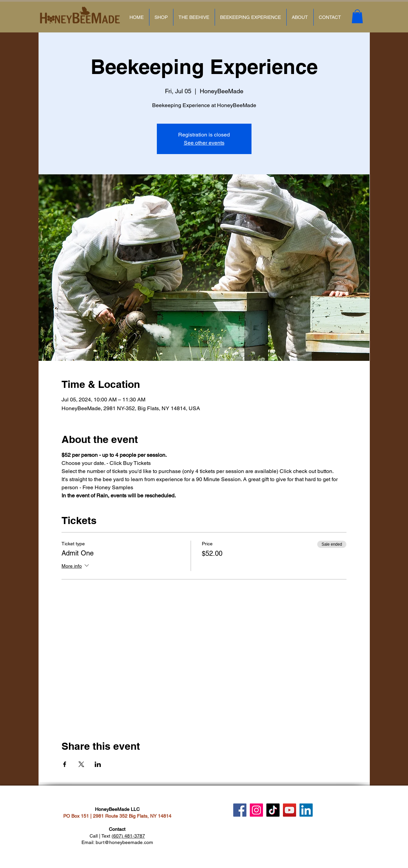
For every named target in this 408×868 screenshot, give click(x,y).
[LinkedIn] (306, 810)
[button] (357, 16)
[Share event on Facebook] (65, 764)
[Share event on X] (81, 764)
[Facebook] (240, 810)
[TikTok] (273, 810)
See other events (204, 143)
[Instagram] (256, 810)
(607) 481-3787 (128, 836)
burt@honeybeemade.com (124, 842)
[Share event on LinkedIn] (98, 764)
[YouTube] (290, 810)
